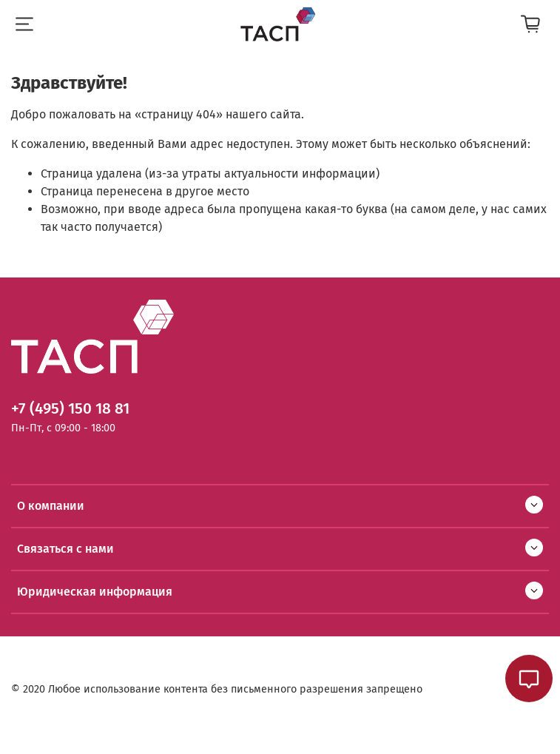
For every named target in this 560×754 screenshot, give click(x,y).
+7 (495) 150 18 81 (70, 409)
